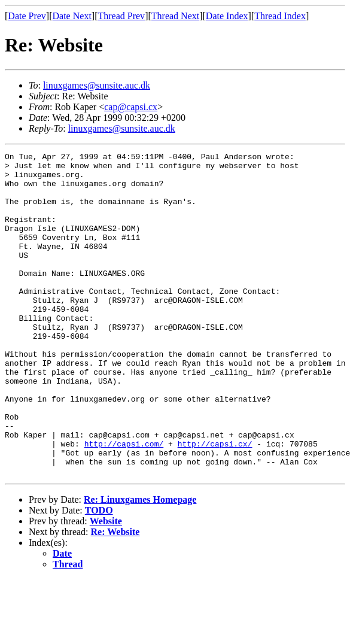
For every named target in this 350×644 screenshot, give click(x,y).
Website (106, 586)
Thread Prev (121, 16)
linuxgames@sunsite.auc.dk (97, 85)
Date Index (227, 16)
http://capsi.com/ (124, 503)
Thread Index (280, 16)
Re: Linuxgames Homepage (140, 564)
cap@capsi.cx (131, 107)
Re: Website (115, 596)
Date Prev (27, 16)
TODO (99, 575)
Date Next (72, 16)
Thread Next (175, 16)
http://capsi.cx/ (215, 503)
